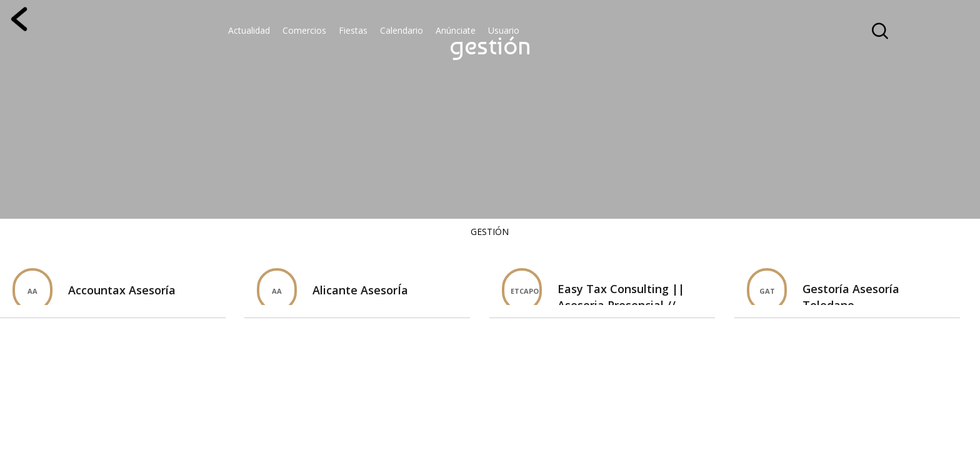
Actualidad (249, 30)
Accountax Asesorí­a (122, 290)
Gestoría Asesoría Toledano (851, 297)
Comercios (304, 30)
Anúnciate (456, 30)
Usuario (504, 30)
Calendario (402, 30)
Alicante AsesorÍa (360, 290)
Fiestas (353, 30)
